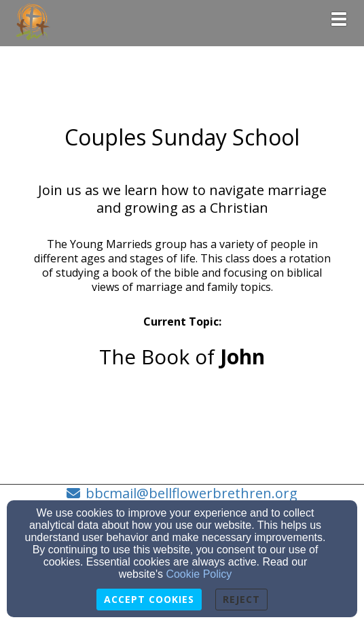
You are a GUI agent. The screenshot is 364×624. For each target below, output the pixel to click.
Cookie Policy (199, 574)
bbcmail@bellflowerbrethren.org (192, 493)
